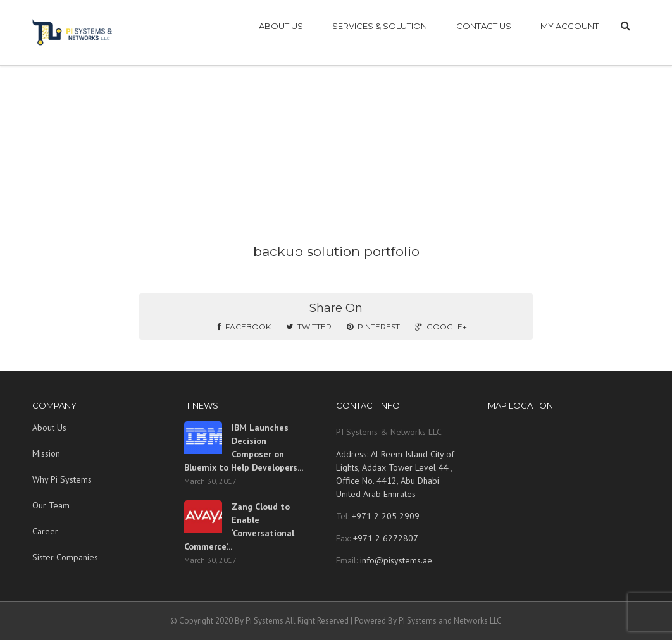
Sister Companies (65, 557)
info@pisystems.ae (396, 560)
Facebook (244, 327)
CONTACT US (484, 26)
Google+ (441, 327)
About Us (49, 428)
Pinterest (373, 327)
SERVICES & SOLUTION (380, 26)
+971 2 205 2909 (384, 516)
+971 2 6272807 (384, 538)
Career (45, 531)
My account (569, 26)
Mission (46, 453)
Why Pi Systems (62, 479)
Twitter (309, 327)
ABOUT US (281, 26)
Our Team (51, 505)
